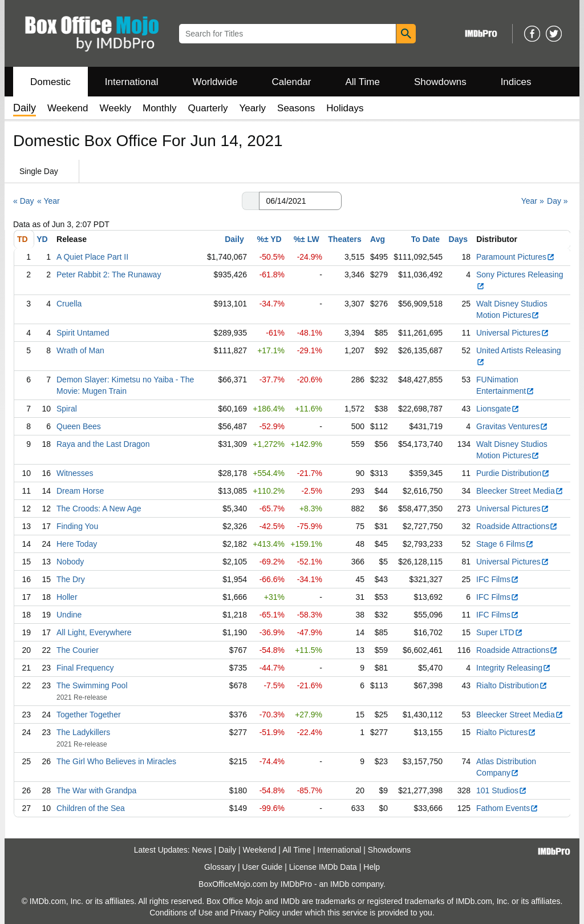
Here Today (77, 544)
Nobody (70, 562)
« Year (48, 201)
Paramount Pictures (516, 257)
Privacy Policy (255, 913)
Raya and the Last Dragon (103, 444)
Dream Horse (80, 491)
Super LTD (500, 632)
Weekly (115, 108)
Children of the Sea (91, 808)
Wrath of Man (80, 350)
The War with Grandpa (96, 790)
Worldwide (215, 82)
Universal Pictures (513, 333)
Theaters (344, 239)
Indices (516, 82)
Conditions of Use (181, 913)
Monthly (160, 108)
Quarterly (208, 108)
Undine (69, 615)
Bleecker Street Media (520, 491)
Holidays (345, 108)
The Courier (78, 650)
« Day (24, 201)
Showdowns (440, 82)
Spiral (67, 409)
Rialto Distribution (512, 685)
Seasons (296, 108)
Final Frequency (85, 668)
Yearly (252, 108)
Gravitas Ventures (512, 426)
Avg (378, 239)
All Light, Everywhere (94, 632)
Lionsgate (498, 409)
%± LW (307, 239)
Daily (234, 239)
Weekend (68, 108)
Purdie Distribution (513, 473)
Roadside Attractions (517, 526)
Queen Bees (79, 426)
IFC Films (498, 579)
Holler (67, 597)
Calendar (292, 82)
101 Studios (502, 790)
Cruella (69, 304)
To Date (425, 239)
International (132, 82)
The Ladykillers (83, 732)
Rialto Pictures (506, 732)
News (202, 850)
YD (42, 239)
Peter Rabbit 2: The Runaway (109, 275)
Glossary (220, 867)
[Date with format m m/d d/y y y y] (300, 201)
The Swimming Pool (92, 685)
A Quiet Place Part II (92, 257)
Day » (557, 201)
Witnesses (75, 473)
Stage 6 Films (505, 544)
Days (458, 239)
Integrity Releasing (514, 668)
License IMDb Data (323, 867)
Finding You (77, 526)
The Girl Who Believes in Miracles (116, 761)
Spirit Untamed (83, 333)
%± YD (269, 239)
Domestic (50, 82)
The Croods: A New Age (99, 509)
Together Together (89, 715)
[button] (250, 201)
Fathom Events (507, 808)
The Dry (71, 579)
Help (372, 867)
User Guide (263, 867)
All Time (363, 82)
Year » (533, 201)
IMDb (340, 884)
